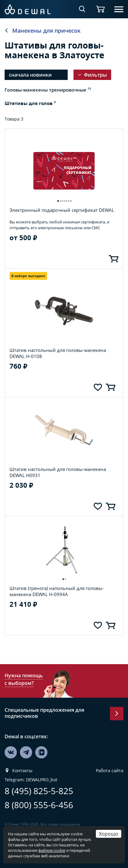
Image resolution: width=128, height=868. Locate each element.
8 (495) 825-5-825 (39, 781)
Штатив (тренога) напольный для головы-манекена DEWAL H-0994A (57, 582)
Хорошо (109, 834)
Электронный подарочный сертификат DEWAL (62, 201)
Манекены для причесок (46, 31)
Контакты (22, 761)
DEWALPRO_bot (42, 770)
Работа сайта (110, 761)
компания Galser (89, 820)
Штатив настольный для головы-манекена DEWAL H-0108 (58, 344)
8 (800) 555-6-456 (39, 796)
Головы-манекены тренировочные (48, 90)
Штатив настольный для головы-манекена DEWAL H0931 (58, 463)
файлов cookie (52, 850)
